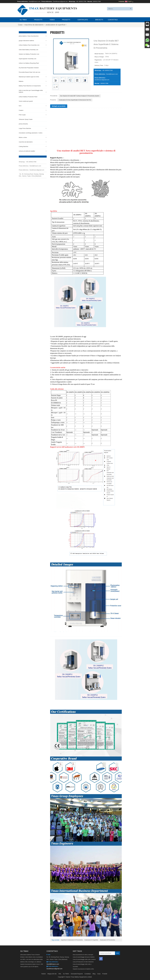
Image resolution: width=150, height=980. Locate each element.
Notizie (44, 974)
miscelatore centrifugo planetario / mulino (31, 133)
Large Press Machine (25, 128)
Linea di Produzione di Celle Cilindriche (83, 962)
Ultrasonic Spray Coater (26, 119)
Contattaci (113, 20)
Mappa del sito (52, 974)
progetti (66, 20)
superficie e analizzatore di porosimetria (72, 940)
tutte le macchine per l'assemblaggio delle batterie (31, 91)
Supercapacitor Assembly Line (28, 58)
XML (60, 974)
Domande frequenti (77, 974)
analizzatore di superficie (56, 25)
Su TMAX (23, 20)
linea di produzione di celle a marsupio (83, 955)
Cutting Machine (23, 146)
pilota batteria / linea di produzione (29, 36)
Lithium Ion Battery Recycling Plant (29, 63)
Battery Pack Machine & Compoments (30, 86)
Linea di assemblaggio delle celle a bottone (84, 959)
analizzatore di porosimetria (107, 940)
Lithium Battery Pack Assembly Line (29, 45)
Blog (94, 974)
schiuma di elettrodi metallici (27, 151)
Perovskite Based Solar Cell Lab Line (29, 72)
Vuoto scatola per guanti (26, 101)
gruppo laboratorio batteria (26, 40)
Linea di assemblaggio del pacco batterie (84, 957)
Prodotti (38, 20)
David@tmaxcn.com (35, 1)
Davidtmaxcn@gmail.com (60, 1)
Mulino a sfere (23, 137)
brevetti (99, 20)
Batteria (21, 81)
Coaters (21, 110)
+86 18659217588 (81, 1)
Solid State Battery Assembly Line (28, 49)
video (52, 20)
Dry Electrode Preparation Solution (29, 68)
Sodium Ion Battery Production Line (29, 54)
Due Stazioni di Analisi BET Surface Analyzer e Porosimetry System (80, 96)
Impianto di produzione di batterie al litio (83, 969)
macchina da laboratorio (34, 25)
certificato (83, 20)
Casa (21, 25)
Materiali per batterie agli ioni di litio (29, 77)
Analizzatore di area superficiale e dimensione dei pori (75, 100)
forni (20, 106)
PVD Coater (22, 115)
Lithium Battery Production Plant (28, 96)
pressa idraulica (23, 124)
